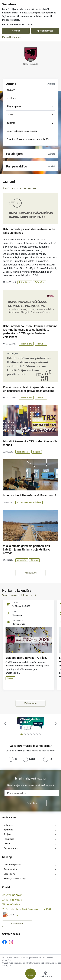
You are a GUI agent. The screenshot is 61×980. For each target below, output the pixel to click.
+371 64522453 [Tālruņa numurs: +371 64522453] (14, 895)
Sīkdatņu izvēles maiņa (15, 878)
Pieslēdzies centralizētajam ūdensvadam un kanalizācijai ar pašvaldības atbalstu (30, 389)
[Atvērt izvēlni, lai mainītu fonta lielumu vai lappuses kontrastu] (46, 975)
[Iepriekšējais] (5, 723)
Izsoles (7, 844)
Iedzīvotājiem (25, 282)
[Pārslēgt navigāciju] (30, 974)
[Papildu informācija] (17, 915)
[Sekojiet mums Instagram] (11, 942)
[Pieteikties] (32, 803)
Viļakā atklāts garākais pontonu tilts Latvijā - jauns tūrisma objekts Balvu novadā (27, 549)
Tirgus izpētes (11, 848)
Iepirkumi (8, 830)
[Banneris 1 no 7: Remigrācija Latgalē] (30, 724)
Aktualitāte (22, 560)
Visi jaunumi (30, 573)
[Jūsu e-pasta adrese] (32, 793)
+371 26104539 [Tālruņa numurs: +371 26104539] (14, 900)
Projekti (37, 452)
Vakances (8, 825)
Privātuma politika (13, 865)
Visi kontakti (17, 924)
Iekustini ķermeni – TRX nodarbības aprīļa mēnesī (30, 443)
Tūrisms (34, 560)
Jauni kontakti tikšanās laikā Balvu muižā (30, 495)
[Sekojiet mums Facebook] (4, 942)
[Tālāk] (56, 723)
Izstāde (10, 678)
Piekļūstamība (11, 869)
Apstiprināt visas (45, 31)
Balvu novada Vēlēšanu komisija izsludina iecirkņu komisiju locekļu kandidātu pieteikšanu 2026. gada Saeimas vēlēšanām (30, 331)
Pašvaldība (39, 282)
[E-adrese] (8, 915)
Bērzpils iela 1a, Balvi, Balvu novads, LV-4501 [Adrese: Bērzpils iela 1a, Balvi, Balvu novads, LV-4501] (28, 909)
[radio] (13, 759)
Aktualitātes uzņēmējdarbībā (29, 502)
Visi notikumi (31, 703)
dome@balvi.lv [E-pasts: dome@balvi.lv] (13, 904)
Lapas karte (9, 874)
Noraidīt (16, 31)
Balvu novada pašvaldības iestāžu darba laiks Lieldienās (29, 231)
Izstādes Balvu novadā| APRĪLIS (26, 658)
